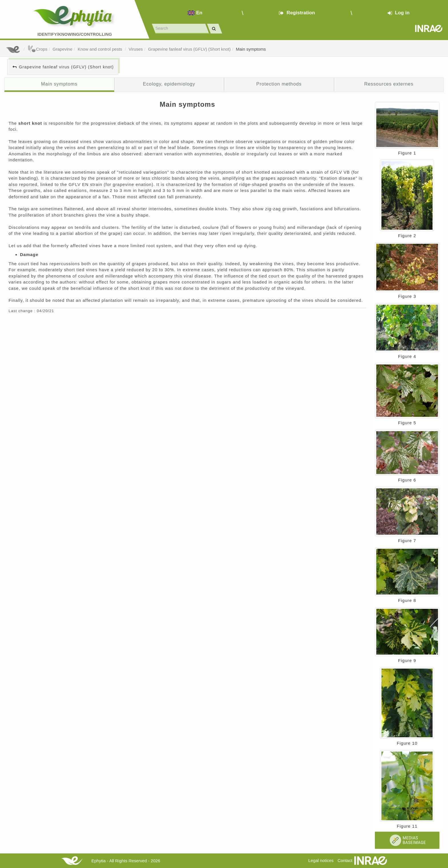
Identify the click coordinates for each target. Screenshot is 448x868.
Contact (345, 860)
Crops (37, 49)
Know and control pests (101, 49)
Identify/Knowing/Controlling (75, 34)
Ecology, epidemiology (169, 84)
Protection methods (279, 84)
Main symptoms (251, 49)
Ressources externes (389, 84)
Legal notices (321, 860)
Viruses (136, 49)
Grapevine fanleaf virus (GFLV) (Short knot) (189, 49)
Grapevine (62, 49)
